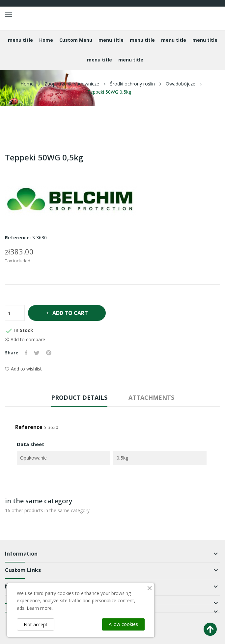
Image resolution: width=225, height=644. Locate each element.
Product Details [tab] (79, 397)
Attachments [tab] (151, 397)
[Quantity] (15, 313)
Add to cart (70, 313)
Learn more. (40, 608)
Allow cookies (123, 624)
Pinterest (49, 353)
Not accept (36, 624)
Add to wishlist (23, 369)
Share (26, 353)
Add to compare (25, 340)
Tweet (37, 353)
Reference (29, 427)
